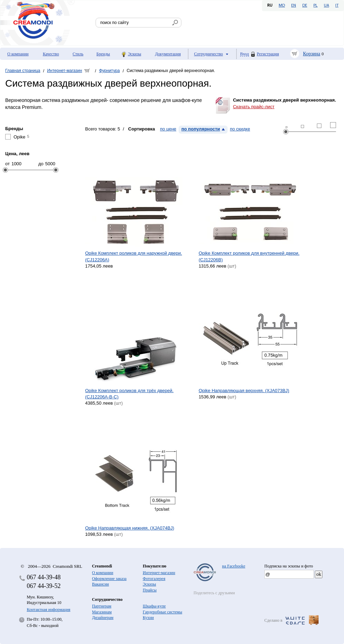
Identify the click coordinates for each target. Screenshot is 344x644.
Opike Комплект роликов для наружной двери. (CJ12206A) (134, 256)
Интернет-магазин (64, 71)
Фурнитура (109, 71)
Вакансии (101, 584)
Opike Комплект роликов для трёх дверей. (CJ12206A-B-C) (129, 394)
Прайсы (150, 590)
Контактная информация (48, 610)
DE (305, 6)
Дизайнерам (103, 618)
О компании (18, 54)
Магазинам (102, 612)
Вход (244, 54)
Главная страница (23, 71)
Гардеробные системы (162, 612)
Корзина (312, 54)
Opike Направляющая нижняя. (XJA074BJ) (130, 528)
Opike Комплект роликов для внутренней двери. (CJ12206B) (249, 256)
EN (294, 6)
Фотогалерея (154, 579)
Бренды (103, 54)
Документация (168, 54)
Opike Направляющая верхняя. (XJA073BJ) (244, 391)
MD (282, 6)
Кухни (148, 618)
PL (316, 6)
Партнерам (102, 606)
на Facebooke (234, 566)
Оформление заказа (109, 579)
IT (337, 6)
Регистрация (268, 54)
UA (326, 6)
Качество (51, 54)
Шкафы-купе (154, 606)
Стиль (78, 54)
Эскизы (134, 54)
